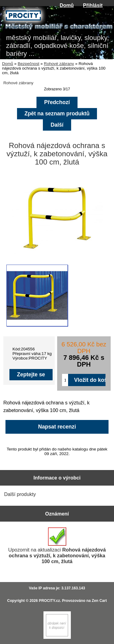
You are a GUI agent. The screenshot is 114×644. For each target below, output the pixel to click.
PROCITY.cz (49, 601)
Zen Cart (99, 601)
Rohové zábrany (59, 64)
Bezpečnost (28, 64)
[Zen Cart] (57, 637)
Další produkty (20, 494)
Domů (67, 5)
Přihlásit (93, 5)
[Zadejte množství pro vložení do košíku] (65, 380)
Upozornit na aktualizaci (57, 546)
